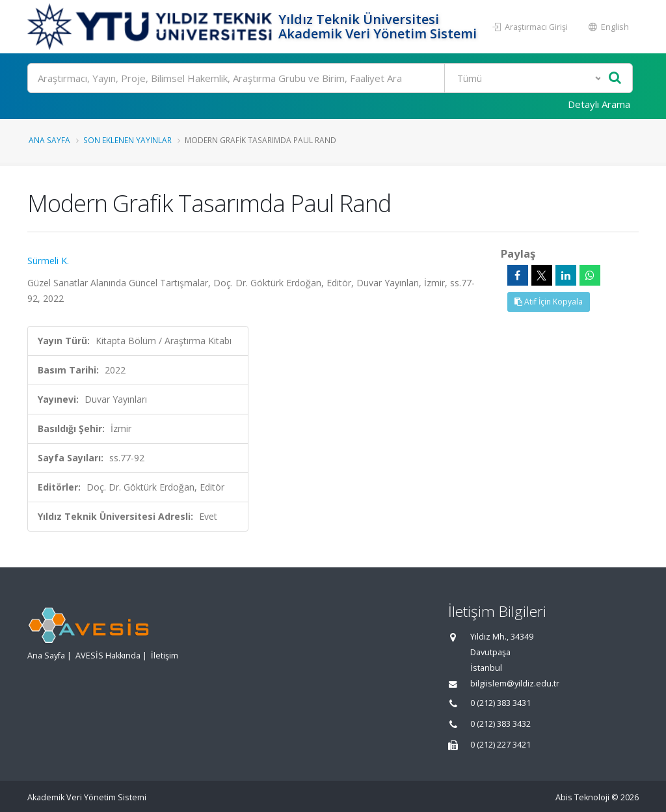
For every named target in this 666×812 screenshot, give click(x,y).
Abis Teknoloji (582, 797)
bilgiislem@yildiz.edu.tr (515, 683)
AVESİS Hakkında (108, 656)
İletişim (165, 656)
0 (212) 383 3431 (500, 703)
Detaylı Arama (599, 104)
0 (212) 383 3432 (500, 724)
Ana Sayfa (49, 140)
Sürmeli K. (48, 261)
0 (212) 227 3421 (500, 745)
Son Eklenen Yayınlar (127, 140)
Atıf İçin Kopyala (549, 302)
